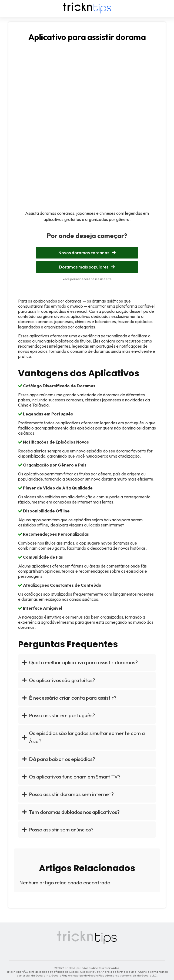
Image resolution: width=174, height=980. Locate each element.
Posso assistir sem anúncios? (58, 830)
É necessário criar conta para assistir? (69, 698)
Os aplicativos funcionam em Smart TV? (71, 777)
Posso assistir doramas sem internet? (68, 794)
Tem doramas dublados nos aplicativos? (71, 812)
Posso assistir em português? (59, 715)
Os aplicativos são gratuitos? (59, 680)
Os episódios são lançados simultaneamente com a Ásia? (83, 737)
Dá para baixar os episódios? (59, 759)
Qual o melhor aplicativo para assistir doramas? (80, 662)
